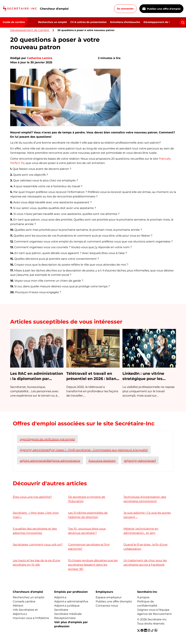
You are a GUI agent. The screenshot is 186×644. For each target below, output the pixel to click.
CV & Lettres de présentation (89, 22)
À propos (143, 597)
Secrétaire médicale (68, 614)
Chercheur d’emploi (54, 9)
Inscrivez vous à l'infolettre (31, 618)
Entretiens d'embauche (125, 22)
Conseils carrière (24, 601)
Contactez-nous (107, 606)
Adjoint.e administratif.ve (71, 601)
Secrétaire (61, 610)
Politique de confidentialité (147, 604)
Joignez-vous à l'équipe (153, 610)
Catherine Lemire (40, 58)
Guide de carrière (14, 22)
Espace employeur (109, 597)
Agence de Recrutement (154, 614)
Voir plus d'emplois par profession (71, 624)
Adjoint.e (60, 597)
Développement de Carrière (161, 22)
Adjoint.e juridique (67, 606)
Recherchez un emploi (53, 22)
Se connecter (125, 9)
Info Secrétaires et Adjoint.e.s (25, 612)
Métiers (18, 606)
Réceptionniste (65, 618)
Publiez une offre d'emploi (161, 9)
